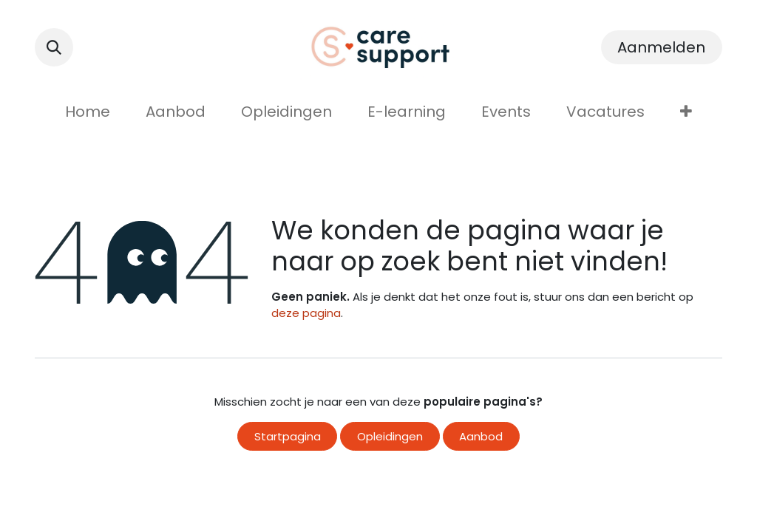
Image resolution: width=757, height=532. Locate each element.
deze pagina (306, 313)
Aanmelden (661, 47)
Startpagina (288, 436)
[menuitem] (88, 112)
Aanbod (481, 436)
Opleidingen (390, 436)
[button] (54, 47)
